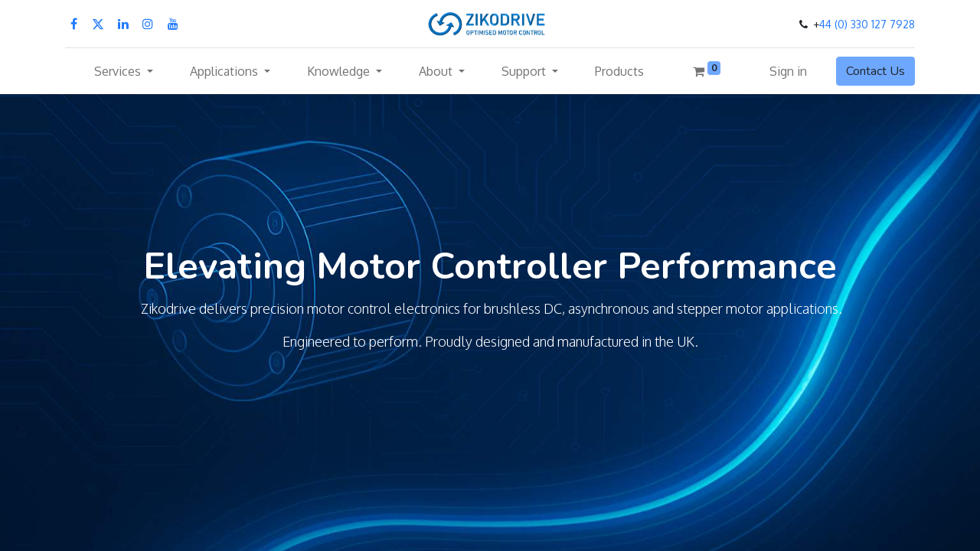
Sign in (788, 71)
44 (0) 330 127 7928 (867, 24)
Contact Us (875, 71)
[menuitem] (619, 71)
